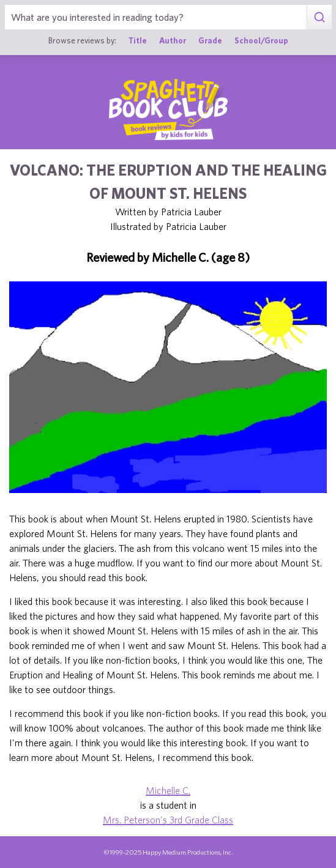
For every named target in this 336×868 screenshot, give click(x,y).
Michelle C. (168, 790)
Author (173, 40)
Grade (210, 40)
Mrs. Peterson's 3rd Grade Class (168, 820)
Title (138, 40)
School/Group (261, 40)
